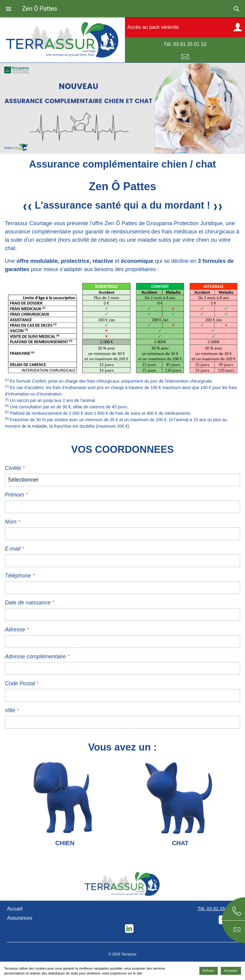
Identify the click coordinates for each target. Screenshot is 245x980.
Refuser (209, 971)
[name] (123, 534)
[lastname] (123, 507)
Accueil (15, 909)
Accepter (231, 971)
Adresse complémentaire (35, 656)
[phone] (123, 588)
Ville (10, 710)
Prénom (15, 495)
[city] (123, 722)
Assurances (20, 918)
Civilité (13, 468)
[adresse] (123, 641)
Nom (11, 522)
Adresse (15, 630)
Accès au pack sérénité (153, 27)
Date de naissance (28, 603)
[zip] (123, 695)
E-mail (185, 57)
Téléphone (18, 576)
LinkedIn (129, 929)
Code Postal (21, 683)
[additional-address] (123, 668)
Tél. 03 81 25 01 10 (185, 44)
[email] (123, 561)
